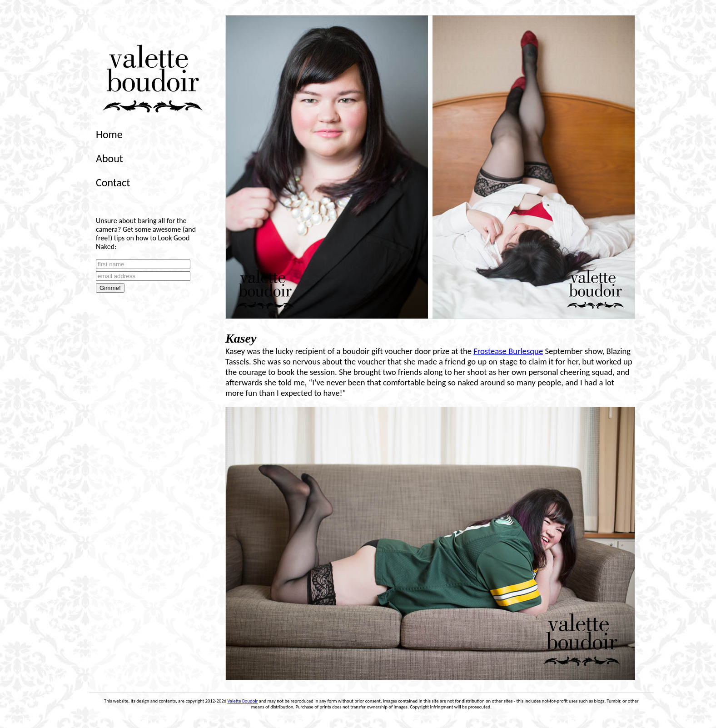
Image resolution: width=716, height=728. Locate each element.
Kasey (241, 338)
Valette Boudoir (242, 701)
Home (109, 134)
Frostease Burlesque (508, 351)
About (109, 158)
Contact (113, 182)
